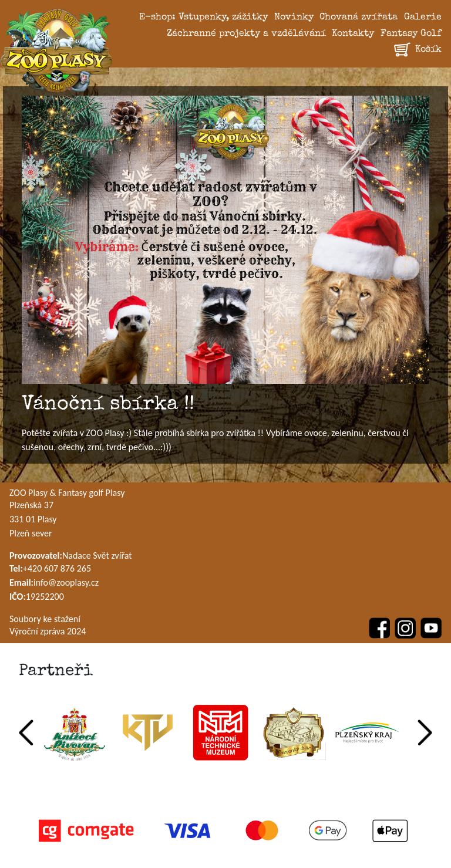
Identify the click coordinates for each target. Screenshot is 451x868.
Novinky (294, 18)
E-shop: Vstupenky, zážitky (203, 18)
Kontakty (353, 34)
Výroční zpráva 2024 (48, 631)
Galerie (423, 18)
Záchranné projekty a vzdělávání (246, 34)
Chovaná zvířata (359, 18)
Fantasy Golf (411, 34)
